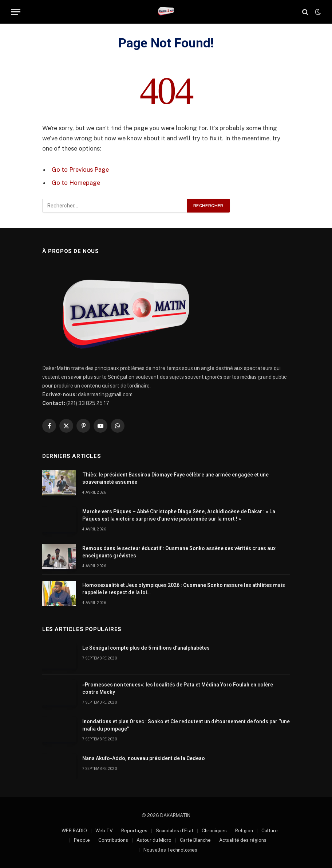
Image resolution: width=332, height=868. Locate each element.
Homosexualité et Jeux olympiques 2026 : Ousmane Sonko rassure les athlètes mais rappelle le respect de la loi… (184, 589)
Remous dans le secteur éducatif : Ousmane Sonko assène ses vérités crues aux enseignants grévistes (179, 552)
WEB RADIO (74, 831)
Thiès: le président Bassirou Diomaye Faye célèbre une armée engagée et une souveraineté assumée (175, 478)
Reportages (134, 831)
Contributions (113, 840)
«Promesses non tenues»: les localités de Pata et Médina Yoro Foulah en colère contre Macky (178, 688)
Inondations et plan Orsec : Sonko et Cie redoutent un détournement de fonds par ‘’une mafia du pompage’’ (186, 725)
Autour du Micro (154, 840)
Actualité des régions (243, 840)
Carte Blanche (195, 840)
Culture (270, 831)
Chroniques (214, 831)
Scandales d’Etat (175, 831)
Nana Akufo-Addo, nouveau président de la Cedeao (144, 758)
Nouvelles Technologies (170, 850)
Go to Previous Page (80, 170)
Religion (244, 831)
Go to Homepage (76, 183)
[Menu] (16, 12)
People (82, 840)
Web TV (104, 831)
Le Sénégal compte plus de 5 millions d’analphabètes (146, 648)
